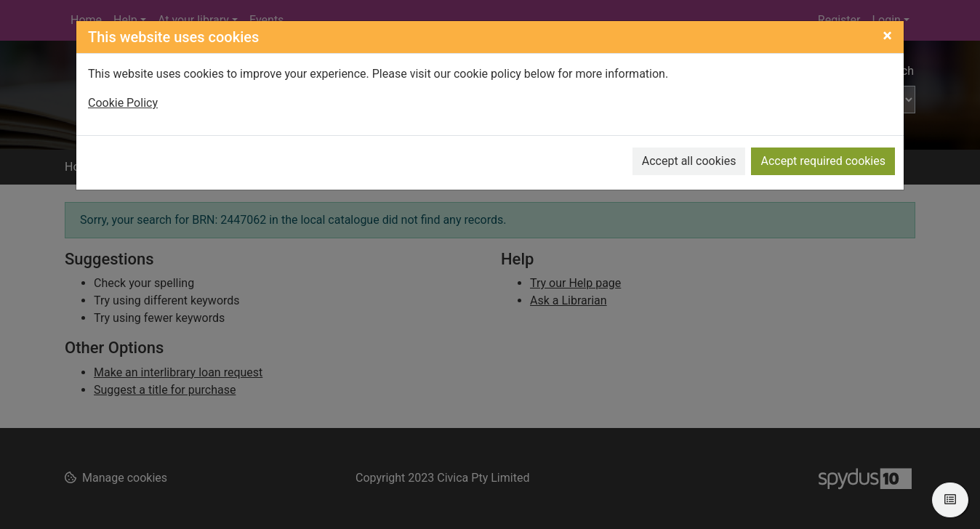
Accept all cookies (689, 161)
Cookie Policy (123, 103)
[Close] (887, 36)
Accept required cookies (823, 161)
